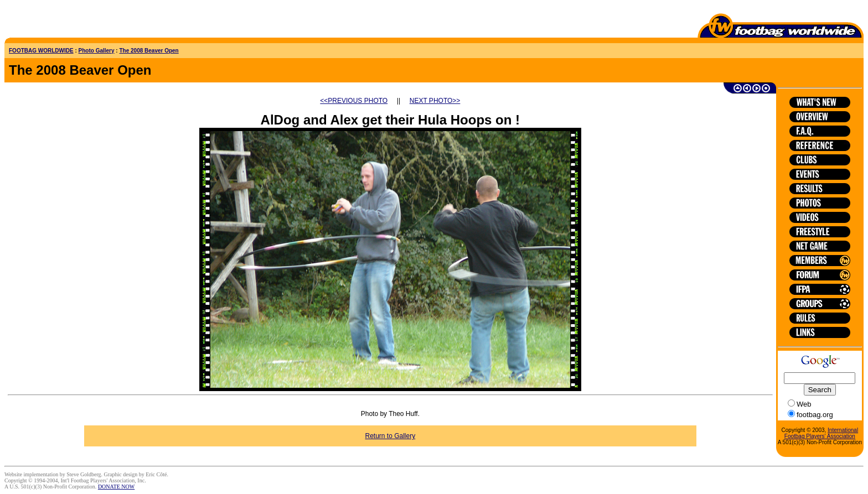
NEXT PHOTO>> (435, 101)
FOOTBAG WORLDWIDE (41, 51)
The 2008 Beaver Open (149, 51)
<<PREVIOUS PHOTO (354, 101)
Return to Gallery (391, 436)
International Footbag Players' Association (821, 433)
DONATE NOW (116, 487)
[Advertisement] (69, 21)
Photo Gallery (97, 51)
